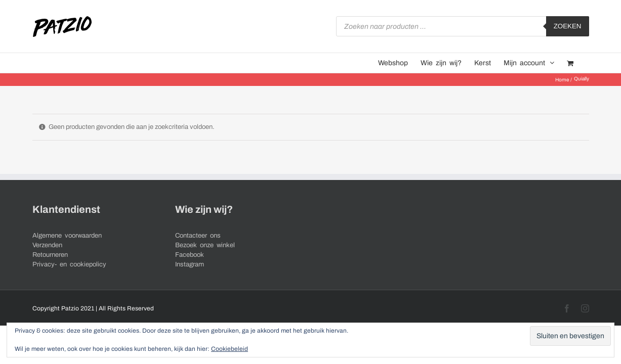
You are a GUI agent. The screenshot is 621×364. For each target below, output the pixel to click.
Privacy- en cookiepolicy (69, 264)
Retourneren (50, 255)
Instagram (190, 264)
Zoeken (568, 26)
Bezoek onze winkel (205, 245)
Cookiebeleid (230, 349)
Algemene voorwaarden (67, 236)
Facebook (190, 255)
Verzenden (47, 245)
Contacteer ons (198, 236)
